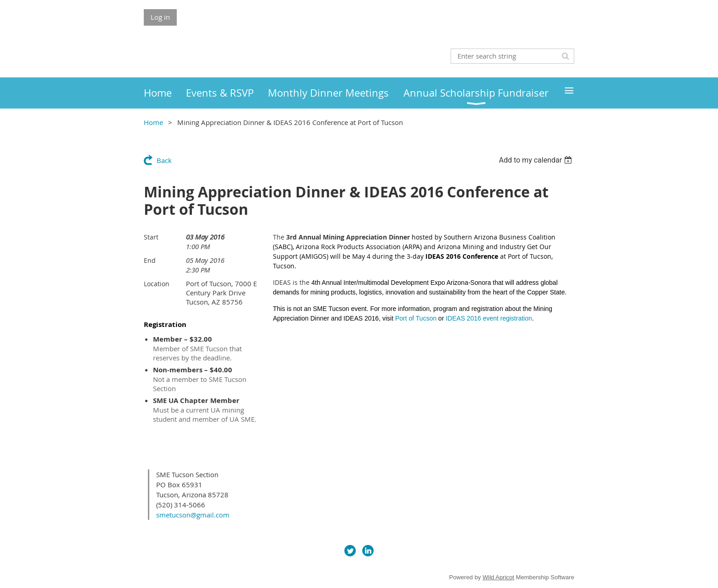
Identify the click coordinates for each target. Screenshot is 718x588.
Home (153, 122)
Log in (160, 17)
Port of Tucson (416, 318)
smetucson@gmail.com (193, 515)
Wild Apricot (498, 577)
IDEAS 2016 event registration (489, 318)
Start (151, 237)
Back (164, 160)
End (150, 260)
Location (157, 284)
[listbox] (536, 160)
